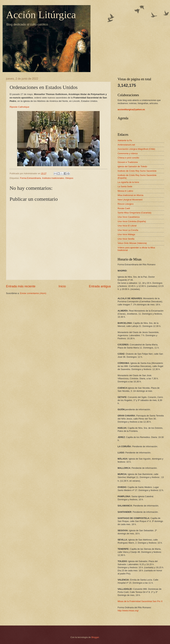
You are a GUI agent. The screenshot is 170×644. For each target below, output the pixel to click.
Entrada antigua (100, 286)
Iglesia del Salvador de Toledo (132, 166)
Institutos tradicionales (53, 178)
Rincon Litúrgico (126, 204)
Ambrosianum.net (126, 145)
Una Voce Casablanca (129, 217)
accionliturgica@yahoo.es (131, 109)
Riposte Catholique (19, 107)
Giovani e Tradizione (128, 162)
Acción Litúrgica (41, 15)
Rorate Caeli (124, 208)
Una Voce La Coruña (128, 230)
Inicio (62, 286)
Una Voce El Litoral (127, 226)
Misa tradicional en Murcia (131, 195)
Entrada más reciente (21, 286)
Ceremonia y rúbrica (128, 153)
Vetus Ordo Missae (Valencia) (132, 243)
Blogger (95, 637)
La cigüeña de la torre (128, 182)
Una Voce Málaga (126, 234)
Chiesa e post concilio (128, 158)
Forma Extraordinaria (30, 178)
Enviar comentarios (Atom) (33, 293)
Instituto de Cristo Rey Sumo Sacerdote (137, 171)
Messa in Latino (125, 191)
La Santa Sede (125, 186)
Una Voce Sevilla (126, 239)
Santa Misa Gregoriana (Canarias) (134, 213)
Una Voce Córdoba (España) (132, 221)
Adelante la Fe (125, 140)
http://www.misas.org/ (128, 611)
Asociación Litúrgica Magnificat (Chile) (136, 149)
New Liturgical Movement (130, 200)
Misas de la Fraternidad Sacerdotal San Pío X (140, 601)
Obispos (69, 178)
